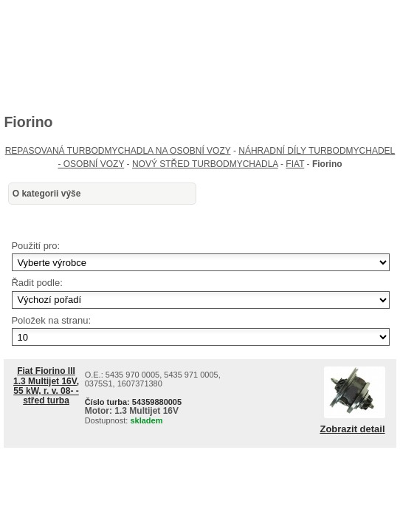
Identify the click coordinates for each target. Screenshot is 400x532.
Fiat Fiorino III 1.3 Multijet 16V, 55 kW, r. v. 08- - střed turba (46, 386)
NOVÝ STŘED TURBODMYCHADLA (205, 164)
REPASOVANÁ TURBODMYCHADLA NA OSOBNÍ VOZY (118, 151)
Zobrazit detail (352, 429)
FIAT (295, 164)
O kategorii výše (47, 194)
